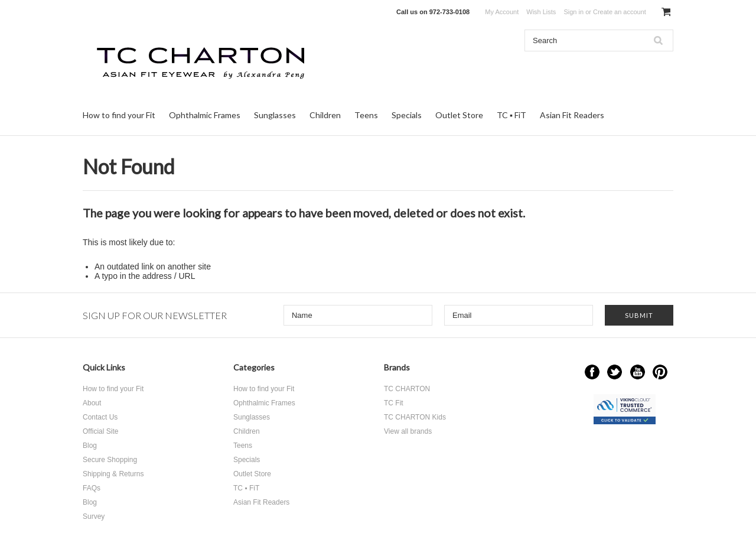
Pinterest (660, 372)
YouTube (638, 372)
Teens (366, 115)
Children (325, 115)
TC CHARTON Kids (415, 417)
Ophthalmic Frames (205, 115)
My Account (502, 12)
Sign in (573, 12)
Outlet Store (459, 115)
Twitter (615, 372)
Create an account (620, 12)
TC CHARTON (407, 389)
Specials (407, 115)
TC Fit (394, 403)
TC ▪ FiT (511, 115)
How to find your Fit (119, 115)
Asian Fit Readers (572, 115)
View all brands (408, 431)
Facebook (592, 372)
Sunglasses (275, 115)
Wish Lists (541, 12)
